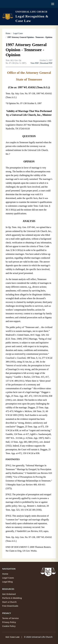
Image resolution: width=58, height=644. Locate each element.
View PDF (35, 63)
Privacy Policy (9, 622)
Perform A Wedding (12, 598)
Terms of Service (10, 618)
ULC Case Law (12, 637)
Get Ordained (9, 594)
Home (8, 33)
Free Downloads (10, 606)
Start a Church (9, 602)
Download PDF (46, 63)
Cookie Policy (9, 626)
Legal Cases (18, 33)
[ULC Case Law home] (29, 17)
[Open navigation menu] (53, 4)
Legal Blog (7, 582)
